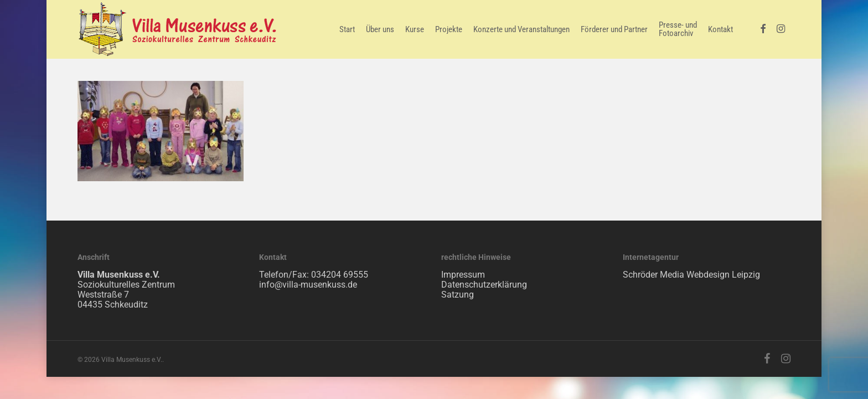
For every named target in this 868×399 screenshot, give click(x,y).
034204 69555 (340, 275)
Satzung (458, 295)
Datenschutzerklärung (484, 285)
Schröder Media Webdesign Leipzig (691, 275)
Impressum (463, 275)
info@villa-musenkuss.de (308, 285)
